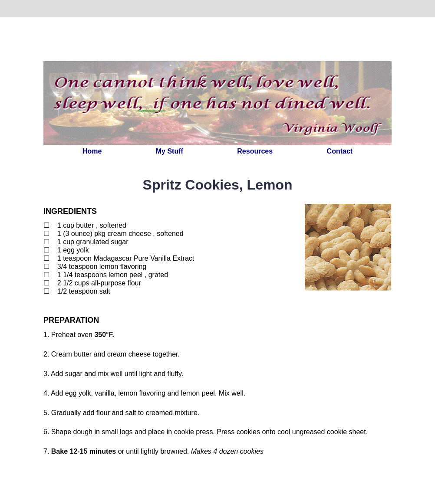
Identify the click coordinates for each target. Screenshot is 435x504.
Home (92, 151)
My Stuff (170, 151)
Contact (340, 151)
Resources (255, 151)
